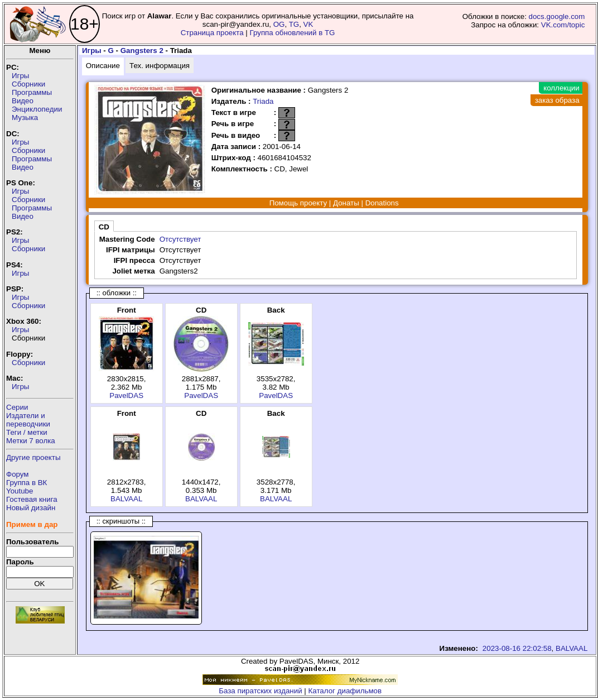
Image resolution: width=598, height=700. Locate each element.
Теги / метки (27, 432)
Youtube (20, 491)
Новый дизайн (31, 508)
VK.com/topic (563, 25)
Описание (103, 66)
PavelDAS (126, 395)
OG (279, 24)
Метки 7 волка (31, 441)
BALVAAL (126, 499)
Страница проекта (212, 33)
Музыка (25, 118)
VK (308, 24)
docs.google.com (557, 16)
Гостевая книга (32, 499)
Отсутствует (180, 239)
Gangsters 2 (142, 51)
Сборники (28, 84)
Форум (18, 474)
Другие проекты (33, 457)
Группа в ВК (26, 483)
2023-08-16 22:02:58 (517, 648)
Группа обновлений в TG (293, 33)
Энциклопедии (37, 109)
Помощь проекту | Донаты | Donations (334, 203)
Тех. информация (160, 66)
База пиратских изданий (260, 691)
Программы (32, 92)
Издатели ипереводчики (28, 420)
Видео (23, 101)
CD (104, 227)
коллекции (561, 88)
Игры (20, 76)
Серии (17, 407)
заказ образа (557, 100)
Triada (263, 101)
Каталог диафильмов (345, 691)
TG (294, 24)
